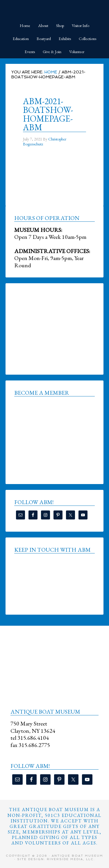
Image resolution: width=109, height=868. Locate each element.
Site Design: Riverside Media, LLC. (56, 859)
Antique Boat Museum (55, 9)
